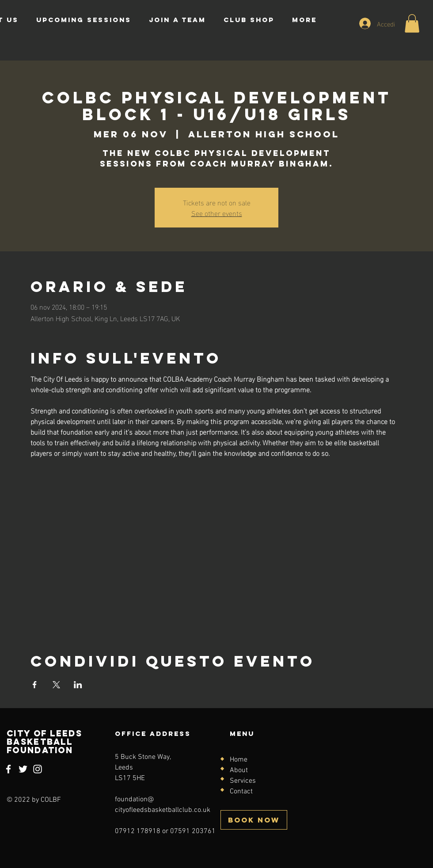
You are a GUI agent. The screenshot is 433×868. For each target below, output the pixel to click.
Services (243, 781)
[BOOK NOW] (254, 820)
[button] (412, 23)
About (239, 770)
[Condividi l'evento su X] (56, 685)
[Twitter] (23, 769)
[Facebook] (8, 769)
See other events (217, 213)
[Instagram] (38, 769)
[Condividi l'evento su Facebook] (35, 685)
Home (239, 760)
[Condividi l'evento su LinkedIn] (78, 685)
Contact (241, 792)
